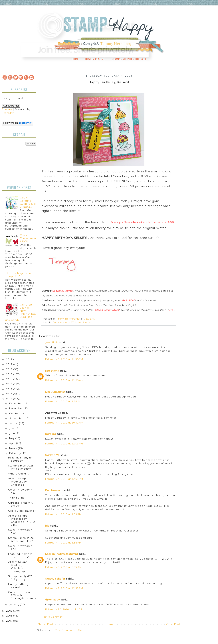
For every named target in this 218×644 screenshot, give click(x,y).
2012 (10, 389)
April (13, 443)
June (13, 433)
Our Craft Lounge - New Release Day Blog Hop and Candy (21, 312)
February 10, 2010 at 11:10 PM (65, 609)
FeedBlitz (8, 113)
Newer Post (46, 624)
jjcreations (52, 371)
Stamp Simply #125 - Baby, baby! (22, 578)
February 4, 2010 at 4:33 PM (63, 514)
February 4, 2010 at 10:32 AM (64, 423)
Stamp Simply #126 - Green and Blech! (22, 539)
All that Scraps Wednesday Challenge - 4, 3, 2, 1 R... (22, 520)
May (12, 438)
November (16, 408)
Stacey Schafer (55, 579)
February (16, 453)
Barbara (51, 434)
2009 (10, 611)
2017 (10, 364)
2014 (10, 379)
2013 (10, 384)
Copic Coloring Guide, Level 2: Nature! (28, 202)
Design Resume (95, 59)
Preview (7, 109)
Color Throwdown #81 (20, 491)
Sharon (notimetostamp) (61, 554)
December (16, 403)
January (15, 604)
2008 (10, 616)
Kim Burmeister (55, 392)
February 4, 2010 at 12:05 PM (64, 479)
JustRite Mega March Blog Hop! (20, 275)
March (14, 448)
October (15, 413)
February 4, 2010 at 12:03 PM (64, 444)
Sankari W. (52, 455)
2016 (10, 369)
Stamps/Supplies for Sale (129, 59)
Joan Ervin (52, 342)
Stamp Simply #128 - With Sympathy (22, 467)
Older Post (173, 624)
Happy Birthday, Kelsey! (19, 586)
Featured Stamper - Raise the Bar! (21, 555)
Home (75, 59)
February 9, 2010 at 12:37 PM (64, 588)
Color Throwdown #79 (20, 547)
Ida (47, 526)
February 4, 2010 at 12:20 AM (64, 380)
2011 (10, 394)
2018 (10, 359)
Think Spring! (17, 498)
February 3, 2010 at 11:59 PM (64, 359)
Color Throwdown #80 (20, 531)
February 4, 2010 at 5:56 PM (63, 543)
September (17, 418)
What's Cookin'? (19, 474)
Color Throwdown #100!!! (28, 238)
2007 (10, 621)
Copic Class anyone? (22, 511)
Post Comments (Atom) (70, 630)
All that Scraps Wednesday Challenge (18, 482)
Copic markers (61, 322)
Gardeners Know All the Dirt (21, 504)
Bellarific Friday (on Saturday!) (21, 459)
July (12, 428)
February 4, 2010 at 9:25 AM (63, 401)
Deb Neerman (54, 490)
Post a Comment (53, 617)
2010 (10, 399)
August (14, 423)
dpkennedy (52, 600)
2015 (10, 374)
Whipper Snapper (82, 322)
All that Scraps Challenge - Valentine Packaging (18, 566)
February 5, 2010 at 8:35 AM (63, 567)
